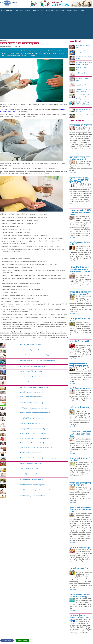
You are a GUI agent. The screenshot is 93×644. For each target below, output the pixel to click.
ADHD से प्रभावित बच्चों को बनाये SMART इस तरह (33, 366)
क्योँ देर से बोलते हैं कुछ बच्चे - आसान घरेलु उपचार (32, 418)
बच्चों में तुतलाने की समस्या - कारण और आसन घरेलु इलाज (34, 429)
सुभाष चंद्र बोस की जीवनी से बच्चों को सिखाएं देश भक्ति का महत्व (36, 387)
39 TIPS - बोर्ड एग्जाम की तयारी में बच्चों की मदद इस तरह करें (35, 413)
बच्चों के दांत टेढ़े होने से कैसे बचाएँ (81, 125)
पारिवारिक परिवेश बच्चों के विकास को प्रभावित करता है (79, 365)
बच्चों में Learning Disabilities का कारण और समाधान (34, 408)
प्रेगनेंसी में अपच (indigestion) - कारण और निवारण (33, 496)
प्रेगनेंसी (82, 10)
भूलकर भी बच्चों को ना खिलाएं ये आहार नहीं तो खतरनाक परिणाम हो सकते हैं (80, 510)
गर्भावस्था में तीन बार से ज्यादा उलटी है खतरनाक (32, 424)
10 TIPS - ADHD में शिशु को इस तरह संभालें (31, 397)
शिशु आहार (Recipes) (38, 10)
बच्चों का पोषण (19, 10)
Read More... (73, 152)
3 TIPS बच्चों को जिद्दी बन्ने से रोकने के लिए (31, 382)
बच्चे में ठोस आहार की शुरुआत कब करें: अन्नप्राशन (32, 350)
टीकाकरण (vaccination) (72, 10)
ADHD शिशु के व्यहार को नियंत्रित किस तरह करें (32, 392)
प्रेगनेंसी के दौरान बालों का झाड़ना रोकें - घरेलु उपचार (32, 485)
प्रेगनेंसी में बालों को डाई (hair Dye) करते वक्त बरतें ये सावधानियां (36, 490)
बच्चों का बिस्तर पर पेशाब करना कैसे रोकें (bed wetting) (80, 596)
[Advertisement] (47, 26)
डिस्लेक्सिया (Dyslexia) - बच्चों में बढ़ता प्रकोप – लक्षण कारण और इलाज (38, 360)
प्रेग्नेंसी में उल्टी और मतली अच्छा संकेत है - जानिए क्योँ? (33, 434)
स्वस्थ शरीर (28, 10)
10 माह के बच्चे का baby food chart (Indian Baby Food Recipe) (80, 434)
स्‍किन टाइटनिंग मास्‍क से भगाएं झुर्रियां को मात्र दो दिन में (79, 158)
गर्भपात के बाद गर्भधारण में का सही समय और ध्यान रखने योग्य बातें (36, 448)
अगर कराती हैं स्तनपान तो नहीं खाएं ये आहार (31, 474)
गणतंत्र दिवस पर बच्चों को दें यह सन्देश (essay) (32, 403)
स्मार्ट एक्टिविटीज (50, 10)
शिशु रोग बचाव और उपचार (7, 10)
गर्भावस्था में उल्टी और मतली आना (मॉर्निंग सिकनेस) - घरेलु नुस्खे (35, 355)
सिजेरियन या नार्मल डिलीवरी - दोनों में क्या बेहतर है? (32, 443)
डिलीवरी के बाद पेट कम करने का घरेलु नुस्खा (31, 453)
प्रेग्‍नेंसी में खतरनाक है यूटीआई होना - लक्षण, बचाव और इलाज (35, 438)
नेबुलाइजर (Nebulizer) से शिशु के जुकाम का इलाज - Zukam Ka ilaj (80, 212)
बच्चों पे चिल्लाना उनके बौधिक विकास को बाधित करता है (34, 377)
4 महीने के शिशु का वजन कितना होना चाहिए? (31, 344)
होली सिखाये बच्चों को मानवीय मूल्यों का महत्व (31, 463)
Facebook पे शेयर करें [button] (7, 641)
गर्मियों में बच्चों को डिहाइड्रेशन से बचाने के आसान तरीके (80, 484)
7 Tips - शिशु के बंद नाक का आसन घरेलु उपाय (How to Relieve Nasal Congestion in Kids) (81, 270)
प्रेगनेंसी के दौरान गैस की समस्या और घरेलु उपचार (32, 479)
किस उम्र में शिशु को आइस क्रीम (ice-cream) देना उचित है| (80, 293)
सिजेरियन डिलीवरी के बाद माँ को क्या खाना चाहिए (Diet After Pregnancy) (38, 458)
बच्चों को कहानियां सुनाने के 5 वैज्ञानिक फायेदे (31, 371)
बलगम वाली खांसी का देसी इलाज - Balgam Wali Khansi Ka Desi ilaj (84, 97)
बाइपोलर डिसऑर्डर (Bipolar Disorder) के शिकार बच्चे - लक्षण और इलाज (79, 180)
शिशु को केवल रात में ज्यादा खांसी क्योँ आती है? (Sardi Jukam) (83, 104)
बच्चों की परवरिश (60, 10)
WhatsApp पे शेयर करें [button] (23, 641)
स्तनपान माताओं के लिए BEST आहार (29, 469)
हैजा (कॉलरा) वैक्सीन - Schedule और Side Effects (80, 617)
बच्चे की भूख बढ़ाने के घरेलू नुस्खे (84, 115)
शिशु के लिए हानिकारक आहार (80, 389)
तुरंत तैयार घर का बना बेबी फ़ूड (80, 548)
